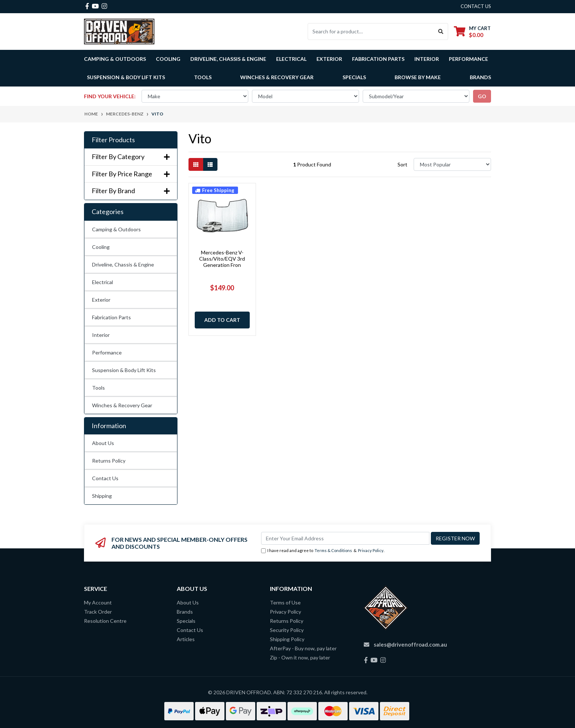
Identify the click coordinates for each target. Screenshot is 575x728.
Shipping (102, 496)
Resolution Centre (105, 621)
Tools (203, 77)
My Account (98, 602)
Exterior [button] (329, 59)
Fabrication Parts (378, 59)
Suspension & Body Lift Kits (124, 370)
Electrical (102, 282)
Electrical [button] (291, 59)
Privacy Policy (371, 550)
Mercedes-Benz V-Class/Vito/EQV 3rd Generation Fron (222, 259)
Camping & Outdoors (116, 229)
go (482, 96)
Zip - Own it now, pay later (300, 657)
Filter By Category (131, 157)
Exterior (101, 300)
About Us (103, 443)
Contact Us (105, 478)
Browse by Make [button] (418, 77)
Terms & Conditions (333, 550)
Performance (107, 352)
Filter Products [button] (113, 140)
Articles (186, 639)
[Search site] (441, 32)
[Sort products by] (452, 164)
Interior (101, 335)
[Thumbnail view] (196, 164)
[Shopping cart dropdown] (472, 31)
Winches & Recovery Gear (122, 405)
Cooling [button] (168, 59)
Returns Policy (109, 461)
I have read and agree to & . (323, 551)
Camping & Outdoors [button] (115, 59)
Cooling (101, 247)
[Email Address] (345, 538)
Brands (185, 612)
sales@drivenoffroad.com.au (410, 644)
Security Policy (287, 630)
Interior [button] (427, 59)
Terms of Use (285, 602)
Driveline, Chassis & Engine (123, 264)
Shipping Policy (287, 639)
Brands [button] (480, 77)
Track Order (98, 612)
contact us (476, 6)
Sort (402, 164)
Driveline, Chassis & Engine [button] (228, 59)
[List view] (210, 164)
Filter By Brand (131, 191)
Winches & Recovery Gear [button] (277, 77)
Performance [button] (468, 59)
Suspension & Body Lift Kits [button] (126, 77)
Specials (354, 77)
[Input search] (371, 32)
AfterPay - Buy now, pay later (303, 648)
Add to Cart (222, 320)
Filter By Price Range (131, 174)
